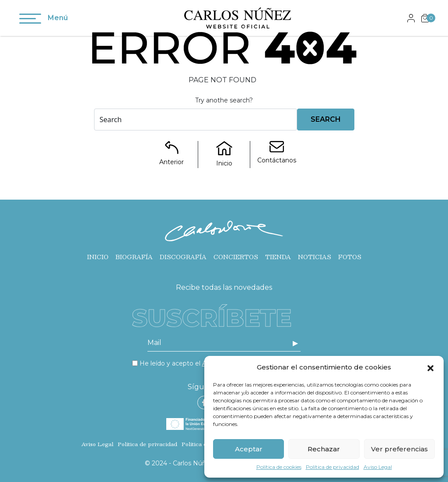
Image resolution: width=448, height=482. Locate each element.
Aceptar (249, 449)
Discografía (183, 257)
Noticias (315, 257)
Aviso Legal (378, 467)
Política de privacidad (332, 467)
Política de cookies (279, 467)
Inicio (98, 257)
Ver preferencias (399, 449)
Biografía (134, 257)
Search (326, 119)
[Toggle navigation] (30, 20)
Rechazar (324, 449)
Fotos (350, 257)
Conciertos (236, 257)
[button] (430, 367)
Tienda (278, 257)
